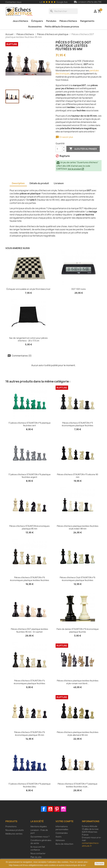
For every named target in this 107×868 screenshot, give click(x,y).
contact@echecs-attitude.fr (91, 844)
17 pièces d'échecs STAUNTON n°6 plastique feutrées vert (29, 424)
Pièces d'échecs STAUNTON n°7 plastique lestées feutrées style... (78, 785)
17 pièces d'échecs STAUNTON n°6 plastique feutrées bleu (29, 785)
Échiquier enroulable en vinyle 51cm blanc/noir (28, 289)
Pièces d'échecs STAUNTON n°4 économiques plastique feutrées (29, 682)
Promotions (11, 826)
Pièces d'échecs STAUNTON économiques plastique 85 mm (29, 527)
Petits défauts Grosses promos (62, 27)
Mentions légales (39, 826)
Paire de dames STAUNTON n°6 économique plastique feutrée (78, 630)
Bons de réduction (64, 844)
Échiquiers (37, 21)
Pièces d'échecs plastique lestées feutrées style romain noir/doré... (78, 682)
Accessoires (35, 27)
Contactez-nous (13, 2)
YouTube (50, 809)
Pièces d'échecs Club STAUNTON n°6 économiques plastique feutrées (78, 579)
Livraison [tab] (59, 183)
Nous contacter (38, 853)
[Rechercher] (63, 11)
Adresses (60, 840)
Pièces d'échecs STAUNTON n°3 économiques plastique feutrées (78, 424)
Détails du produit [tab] (39, 183)
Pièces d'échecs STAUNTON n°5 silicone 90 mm (78, 476)
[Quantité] (59, 149)
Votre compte (65, 821)
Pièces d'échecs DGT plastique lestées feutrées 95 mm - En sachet (29, 630)
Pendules (51, 21)
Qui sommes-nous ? (40, 837)
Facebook (44, 809)
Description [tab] (18, 183)
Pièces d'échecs (68, 21)
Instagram (63, 809)
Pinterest (57, 809)
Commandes (62, 833)
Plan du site (36, 857)
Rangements (87, 21)
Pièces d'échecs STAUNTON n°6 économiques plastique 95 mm (30, 734)
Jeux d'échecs (20, 21)
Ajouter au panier (83, 149)
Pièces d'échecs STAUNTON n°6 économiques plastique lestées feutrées (30, 579)
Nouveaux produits (15, 830)
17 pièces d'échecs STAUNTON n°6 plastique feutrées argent (29, 476)
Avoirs (59, 837)
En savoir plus (64, 137)
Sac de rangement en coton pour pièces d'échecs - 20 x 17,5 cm (28, 339)
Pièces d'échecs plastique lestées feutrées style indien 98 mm (78, 527)
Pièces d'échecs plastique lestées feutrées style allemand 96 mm (78, 734)
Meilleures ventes (14, 834)
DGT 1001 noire (79, 289)
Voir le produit (76, 169)
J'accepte (99, 864)
